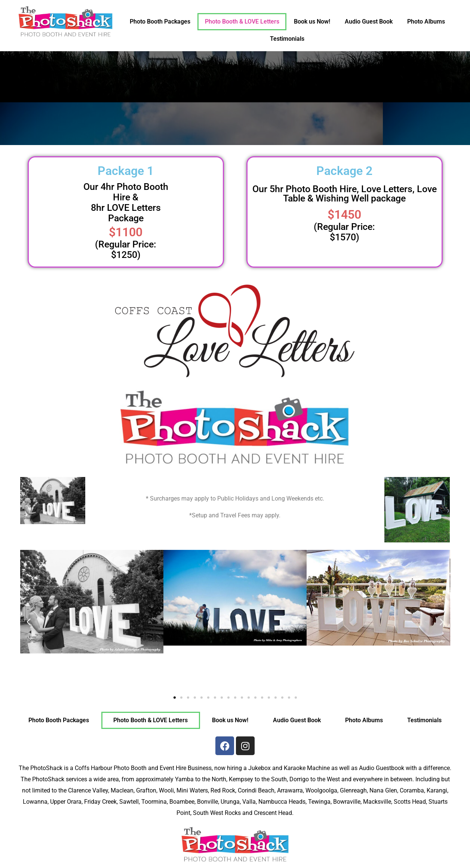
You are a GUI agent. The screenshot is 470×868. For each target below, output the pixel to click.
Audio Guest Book (369, 21)
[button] (29, 621)
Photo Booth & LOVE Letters (242, 21)
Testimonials (287, 39)
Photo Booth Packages (160, 21)
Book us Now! (312, 21)
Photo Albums (426, 21)
